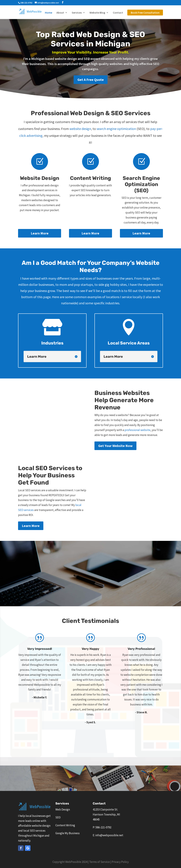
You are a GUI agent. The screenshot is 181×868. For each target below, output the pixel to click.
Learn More (40, 233)
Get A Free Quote (91, 80)
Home (49, 13)
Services (77, 13)
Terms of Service (99, 862)
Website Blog (97, 13)
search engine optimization (116, 129)
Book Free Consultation (145, 13)
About (60, 13)
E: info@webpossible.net (108, 835)
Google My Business (68, 833)
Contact (118, 13)
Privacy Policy (120, 862)
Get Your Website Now (115, 446)
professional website (137, 430)
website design (80, 129)
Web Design (63, 809)
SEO (58, 817)
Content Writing (65, 825)
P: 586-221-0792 (102, 827)
